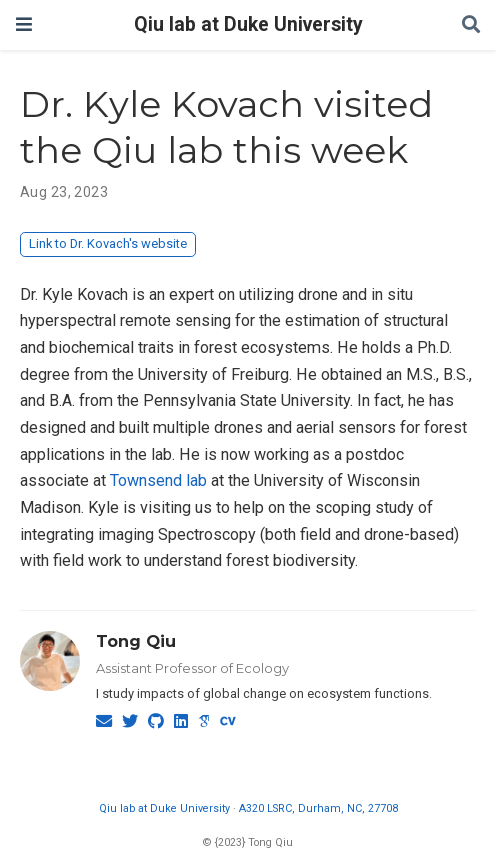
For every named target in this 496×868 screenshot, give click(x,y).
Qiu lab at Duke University (248, 24)
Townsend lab (158, 480)
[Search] (471, 25)
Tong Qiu (136, 641)
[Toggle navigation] (24, 24)
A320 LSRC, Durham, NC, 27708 (318, 808)
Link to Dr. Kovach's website (108, 243)
